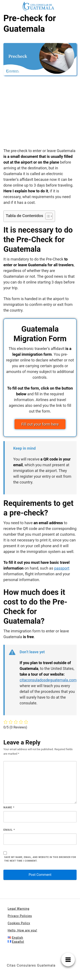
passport (62, 568)
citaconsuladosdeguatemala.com (48, 680)
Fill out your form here (40, 424)
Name (9, 807)
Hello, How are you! (22, 930)
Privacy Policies (20, 916)
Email (9, 830)
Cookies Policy (19, 923)
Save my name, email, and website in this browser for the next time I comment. (40, 859)
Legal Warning (19, 909)
